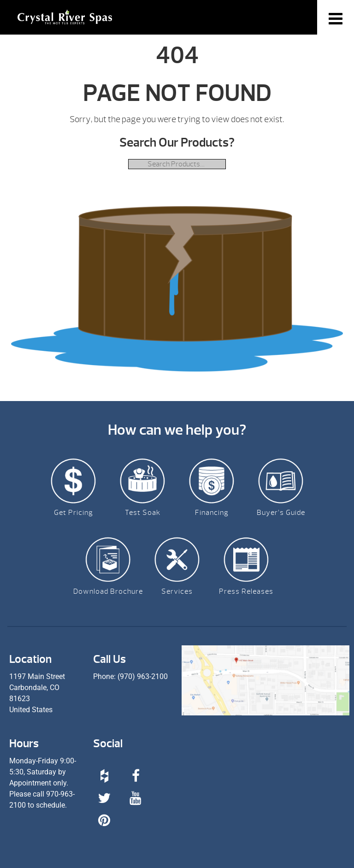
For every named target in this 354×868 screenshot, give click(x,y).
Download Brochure (108, 591)
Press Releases (246, 591)
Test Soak (143, 513)
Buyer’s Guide (281, 513)
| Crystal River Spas (65, 23)
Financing (212, 513)
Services (177, 591)
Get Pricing (74, 513)
